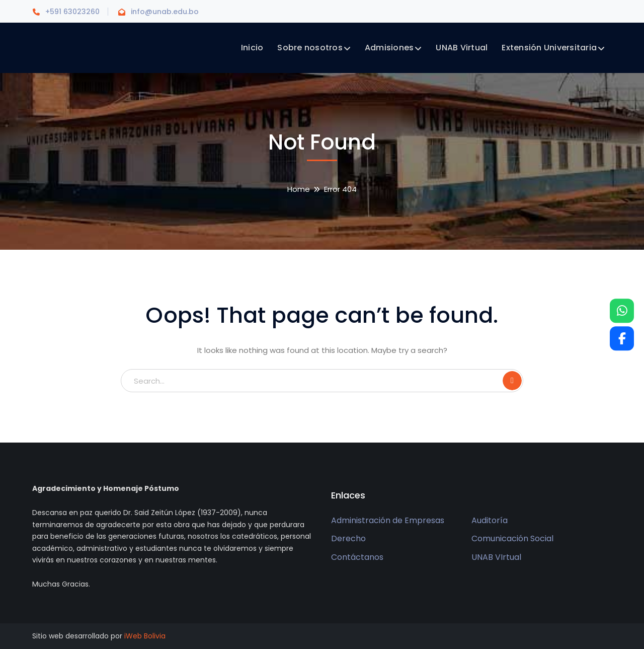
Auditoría (490, 520)
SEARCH (512, 381)
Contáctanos (357, 557)
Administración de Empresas (388, 520)
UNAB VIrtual (496, 557)
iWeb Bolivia (145, 636)
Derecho (348, 538)
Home (299, 189)
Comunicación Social (512, 538)
